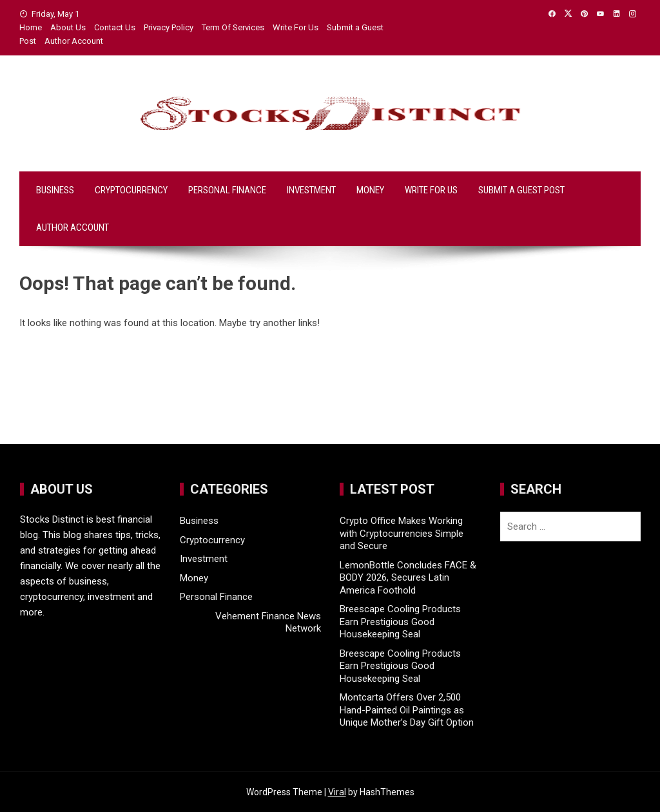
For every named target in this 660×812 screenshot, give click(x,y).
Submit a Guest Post (521, 190)
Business (55, 190)
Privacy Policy (169, 27)
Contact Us (115, 27)
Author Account (74, 41)
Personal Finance (227, 190)
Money (370, 190)
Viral (337, 792)
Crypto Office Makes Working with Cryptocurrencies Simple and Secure (402, 533)
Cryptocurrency (131, 190)
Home (31, 27)
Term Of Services (233, 27)
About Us (68, 27)
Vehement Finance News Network (268, 623)
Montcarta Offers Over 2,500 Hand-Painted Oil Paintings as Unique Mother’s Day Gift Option (407, 710)
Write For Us (296, 27)
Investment (311, 190)
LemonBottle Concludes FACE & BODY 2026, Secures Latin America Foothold (408, 578)
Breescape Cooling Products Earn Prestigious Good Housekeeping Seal (400, 622)
